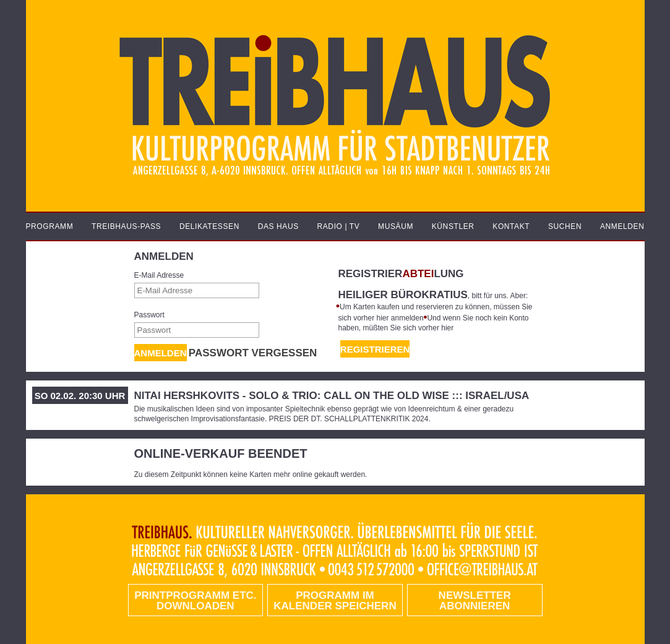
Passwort (149, 315)
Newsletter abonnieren (475, 601)
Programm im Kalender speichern (335, 601)
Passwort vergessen (253, 353)
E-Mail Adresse (159, 275)
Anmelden (161, 353)
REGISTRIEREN (375, 349)
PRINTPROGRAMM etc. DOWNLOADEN (195, 601)
